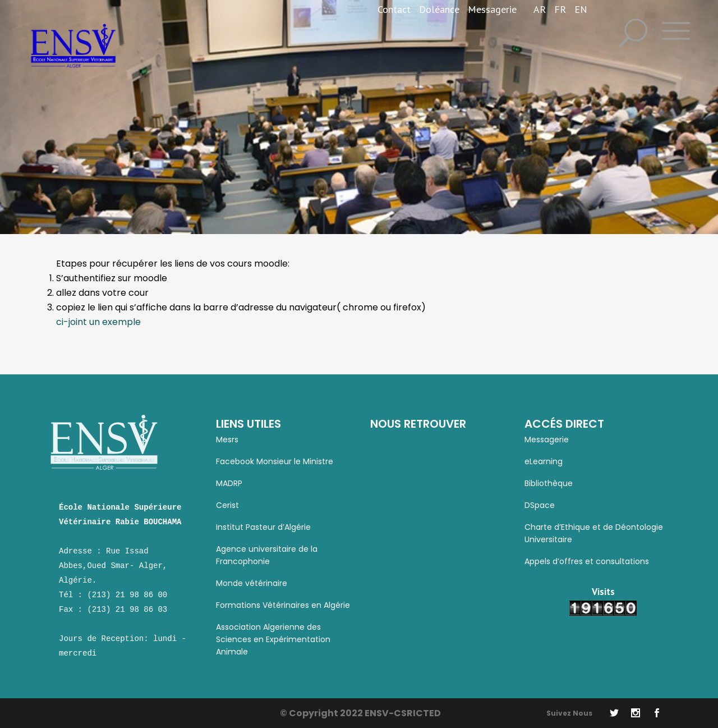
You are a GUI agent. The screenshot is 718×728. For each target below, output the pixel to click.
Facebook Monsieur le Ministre (275, 461)
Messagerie (492, 9)
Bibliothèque (549, 483)
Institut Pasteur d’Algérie (263, 527)
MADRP (229, 483)
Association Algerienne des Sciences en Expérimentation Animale (273, 639)
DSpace (540, 505)
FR (560, 9)
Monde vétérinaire (252, 583)
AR (540, 9)
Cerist (227, 505)
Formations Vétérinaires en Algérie (283, 605)
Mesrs (227, 439)
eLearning (544, 461)
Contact (394, 9)
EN (581, 9)
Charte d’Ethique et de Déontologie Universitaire (594, 533)
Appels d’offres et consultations (587, 561)
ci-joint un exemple (98, 322)
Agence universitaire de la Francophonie (267, 555)
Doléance (439, 9)
